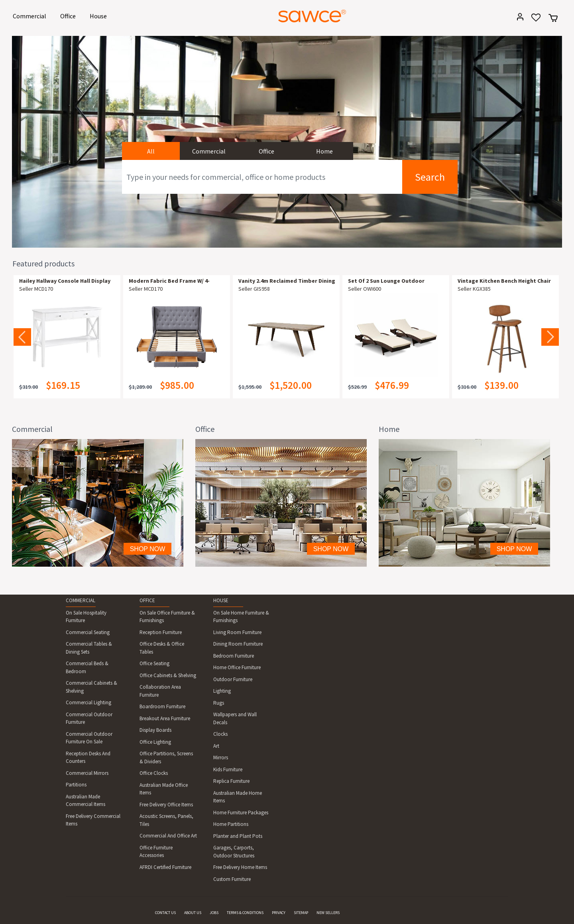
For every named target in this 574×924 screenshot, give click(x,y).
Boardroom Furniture (162, 706)
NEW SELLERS (328, 913)
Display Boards (155, 730)
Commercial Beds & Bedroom (87, 667)
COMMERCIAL (81, 600)
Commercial (31, 15)
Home (324, 151)
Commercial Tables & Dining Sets (89, 648)
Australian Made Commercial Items (86, 801)
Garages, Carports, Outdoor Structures (234, 852)
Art (216, 746)
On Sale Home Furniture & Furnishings (241, 617)
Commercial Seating (88, 632)
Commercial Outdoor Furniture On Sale (89, 738)
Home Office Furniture (237, 667)
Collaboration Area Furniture (160, 691)
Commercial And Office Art (168, 836)
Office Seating (154, 663)
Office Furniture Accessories (156, 852)
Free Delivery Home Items (240, 867)
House (100, 15)
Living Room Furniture (237, 632)
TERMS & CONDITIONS (245, 913)
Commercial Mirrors (87, 773)
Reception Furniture (161, 632)
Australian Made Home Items (238, 797)
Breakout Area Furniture (165, 718)
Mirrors (221, 758)
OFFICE (147, 600)
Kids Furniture (228, 769)
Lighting (222, 691)
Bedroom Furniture (234, 656)
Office (69, 15)
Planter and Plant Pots (238, 836)
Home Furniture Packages (241, 813)
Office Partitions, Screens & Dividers (166, 758)
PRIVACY (279, 913)
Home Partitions (231, 824)
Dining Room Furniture (238, 644)
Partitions (76, 785)
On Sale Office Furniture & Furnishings (167, 617)
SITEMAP (301, 913)
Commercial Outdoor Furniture (89, 718)
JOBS (214, 913)
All (151, 151)
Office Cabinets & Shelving (168, 675)
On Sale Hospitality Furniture (86, 617)
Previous (22, 337)
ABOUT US (193, 913)
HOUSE (221, 600)
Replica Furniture (231, 781)
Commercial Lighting (88, 702)
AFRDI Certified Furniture (165, 867)
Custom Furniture (232, 879)
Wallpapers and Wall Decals (235, 718)
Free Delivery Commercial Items (93, 820)
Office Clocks (154, 773)
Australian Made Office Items (164, 789)
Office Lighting (155, 742)
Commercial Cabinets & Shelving (91, 687)
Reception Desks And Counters (88, 758)
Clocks (220, 734)
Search (430, 177)
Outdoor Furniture (233, 679)
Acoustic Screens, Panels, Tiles (166, 820)
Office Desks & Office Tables (162, 648)
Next (550, 337)
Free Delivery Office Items (166, 805)
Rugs (219, 703)
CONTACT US (165, 913)
